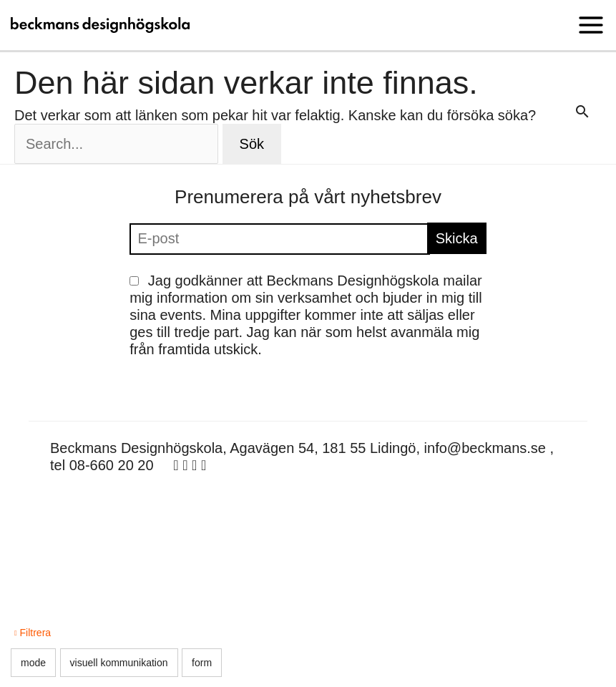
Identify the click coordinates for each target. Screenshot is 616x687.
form (202, 663)
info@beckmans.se (485, 448)
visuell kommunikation (119, 663)
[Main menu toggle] (591, 25)
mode (33, 663)
